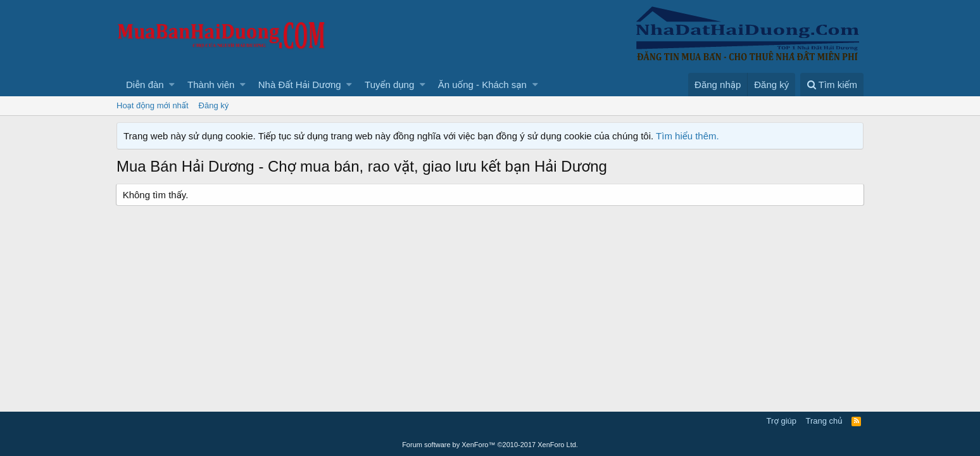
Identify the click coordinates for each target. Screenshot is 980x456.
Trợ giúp (782, 421)
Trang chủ (824, 421)
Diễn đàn (145, 85)
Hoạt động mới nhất (153, 105)
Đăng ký (214, 105)
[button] (172, 85)
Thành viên (211, 85)
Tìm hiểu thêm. (688, 136)
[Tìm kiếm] (832, 85)
